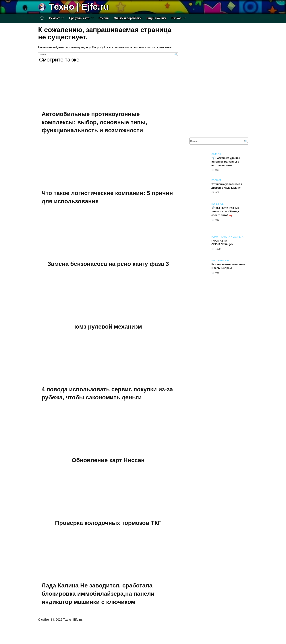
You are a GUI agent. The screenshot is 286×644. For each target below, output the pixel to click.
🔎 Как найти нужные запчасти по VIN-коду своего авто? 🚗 (225, 211)
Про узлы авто (79, 18)
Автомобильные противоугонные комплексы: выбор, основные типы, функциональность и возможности (94, 122)
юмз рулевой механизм (108, 327)
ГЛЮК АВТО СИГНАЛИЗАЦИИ (222, 242)
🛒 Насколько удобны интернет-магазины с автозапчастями (226, 162)
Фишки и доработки (128, 18)
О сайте (44, 620)
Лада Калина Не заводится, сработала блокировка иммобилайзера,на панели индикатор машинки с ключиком (98, 594)
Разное (177, 18)
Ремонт (54, 18)
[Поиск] (176, 54)
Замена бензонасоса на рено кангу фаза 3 (108, 264)
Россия (104, 18)
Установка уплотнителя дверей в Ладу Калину (227, 186)
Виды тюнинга (156, 18)
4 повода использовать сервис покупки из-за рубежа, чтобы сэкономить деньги (107, 393)
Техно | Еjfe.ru (79, 7)
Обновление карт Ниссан (108, 460)
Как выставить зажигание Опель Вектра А (228, 266)
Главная (42, 18)
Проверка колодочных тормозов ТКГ (108, 523)
